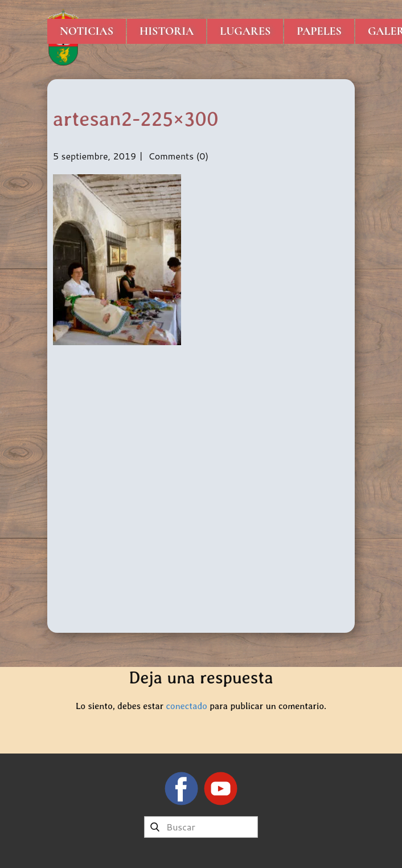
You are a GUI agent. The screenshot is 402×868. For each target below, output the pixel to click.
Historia (167, 31)
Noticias (87, 31)
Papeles (319, 31)
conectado (187, 706)
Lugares (245, 31)
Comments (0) (177, 156)
